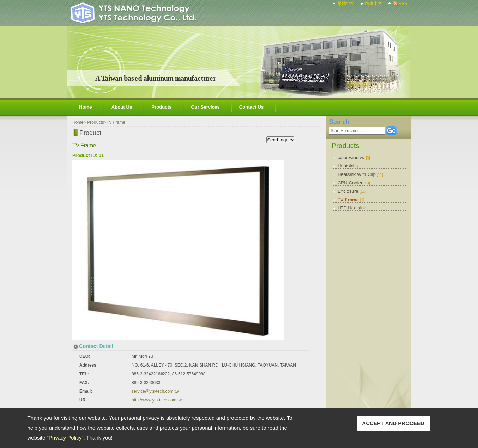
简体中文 (374, 4)
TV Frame (351, 200)
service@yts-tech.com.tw (155, 391)
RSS (403, 4)
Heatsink (350, 166)
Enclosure (352, 191)
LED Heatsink (355, 208)
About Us (122, 107)
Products (161, 107)
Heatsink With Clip (360, 174)
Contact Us (252, 107)
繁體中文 (346, 4)
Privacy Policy (65, 438)
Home (86, 107)
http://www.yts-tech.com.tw (157, 400)
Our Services (205, 107)
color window (354, 157)
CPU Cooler (354, 183)
